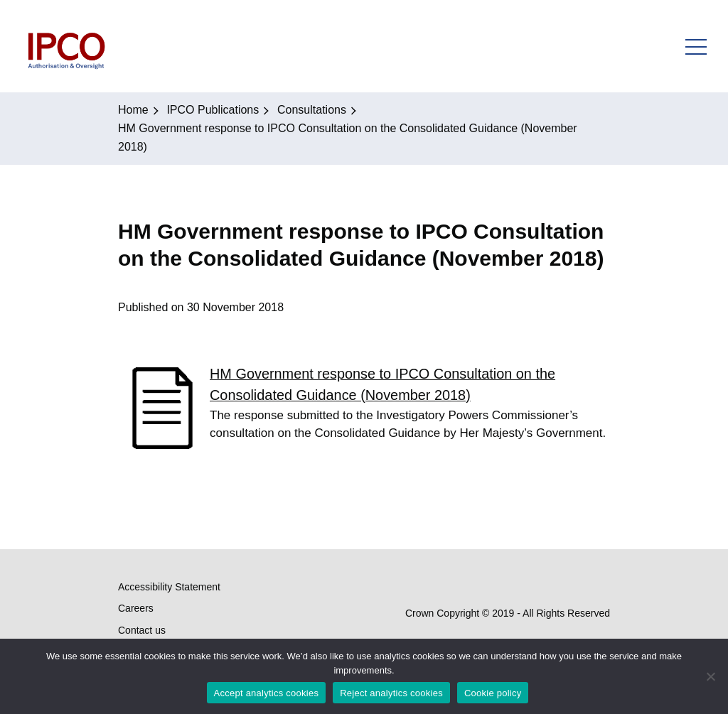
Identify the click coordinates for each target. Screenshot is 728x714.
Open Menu (696, 46)
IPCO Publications (213, 110)
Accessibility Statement (169, 587)
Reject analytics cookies (391, 693)
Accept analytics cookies (267, 693)
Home (133, 110)
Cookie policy (493, 693)
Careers (136, 608)
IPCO (66, 46)
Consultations (312, 110)
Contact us (142, 630)
